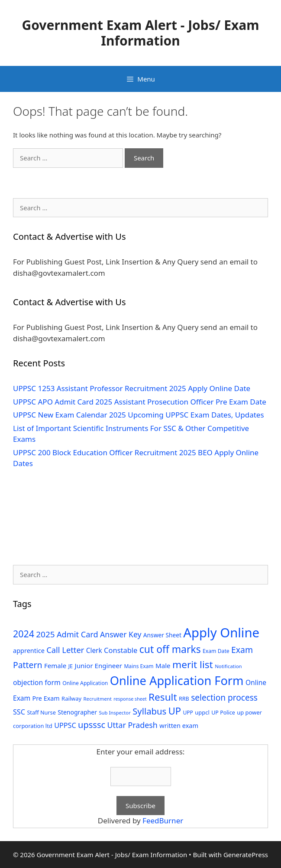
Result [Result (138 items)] (163, 697)
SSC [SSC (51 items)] (19, 712)
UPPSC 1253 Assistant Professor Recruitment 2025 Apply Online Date (132, 388)
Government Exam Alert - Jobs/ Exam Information (140, 33)
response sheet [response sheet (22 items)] (130, 699)
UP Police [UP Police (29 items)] (223, 713)
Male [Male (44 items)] (163, 666)
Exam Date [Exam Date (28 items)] (216, 651)
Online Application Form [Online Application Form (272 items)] (177, 680)
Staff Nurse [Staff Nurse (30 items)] (41, 712)
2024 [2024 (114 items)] (24, 634)
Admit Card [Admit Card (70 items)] (78, 634)
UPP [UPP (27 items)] (188, 713)
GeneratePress (246, 855)
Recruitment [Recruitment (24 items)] (98, 699)
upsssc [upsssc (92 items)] (92, 725)
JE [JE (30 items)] (71, 666)
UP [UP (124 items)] (175, 711)
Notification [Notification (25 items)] (228, 666)
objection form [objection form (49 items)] (37, 682)
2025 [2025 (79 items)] (45, 634)
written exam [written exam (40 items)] (179, 726)
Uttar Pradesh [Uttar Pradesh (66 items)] (132, 725)
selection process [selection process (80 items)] (224, 698)
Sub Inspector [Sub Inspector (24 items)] (115, 713)
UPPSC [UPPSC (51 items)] (65, 725)
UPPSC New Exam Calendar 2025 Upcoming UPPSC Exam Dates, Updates (139, 415)
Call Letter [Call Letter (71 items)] (65, 650)
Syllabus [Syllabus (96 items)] (149, 711)
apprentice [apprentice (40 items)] (29, 651)
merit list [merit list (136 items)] (193, 664)
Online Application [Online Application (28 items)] (85, 683)
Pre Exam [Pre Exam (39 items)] (46, 698)
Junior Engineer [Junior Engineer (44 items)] (99, 666)
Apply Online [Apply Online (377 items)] (221, 633)
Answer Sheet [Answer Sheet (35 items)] (162, 635)
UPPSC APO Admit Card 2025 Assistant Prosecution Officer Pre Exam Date (140, 402)
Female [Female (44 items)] (55, 666)
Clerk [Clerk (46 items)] (94, 651)
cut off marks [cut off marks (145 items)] (170, 649)
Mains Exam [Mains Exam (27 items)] (139, 666)
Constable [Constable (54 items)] (121, 650)
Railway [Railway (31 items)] (71, 698)
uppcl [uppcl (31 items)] (202, 712)
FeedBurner (163, 821)
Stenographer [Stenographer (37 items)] (77, 712)
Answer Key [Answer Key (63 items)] (121, 634)
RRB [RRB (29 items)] (184, 699)
